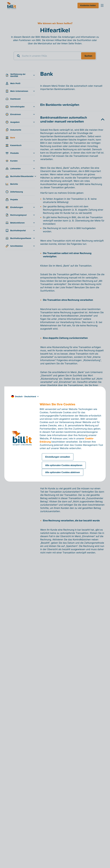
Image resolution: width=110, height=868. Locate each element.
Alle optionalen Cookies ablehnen (63, 472)
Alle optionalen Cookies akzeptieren (64, 465)
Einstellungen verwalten (58, 457)
